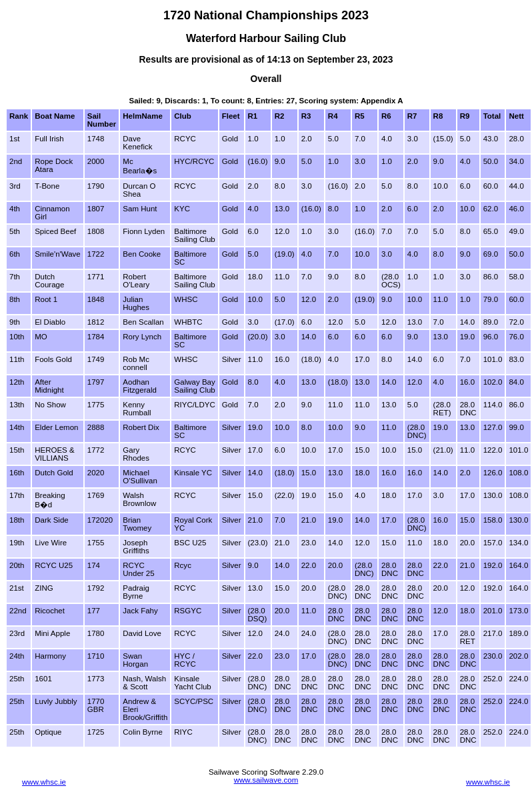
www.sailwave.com (266, 780)
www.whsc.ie (44, 782)
